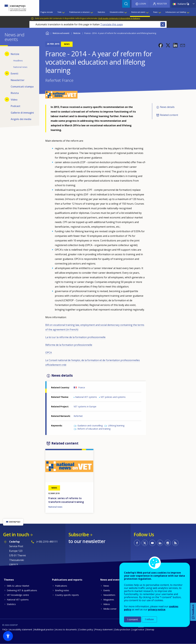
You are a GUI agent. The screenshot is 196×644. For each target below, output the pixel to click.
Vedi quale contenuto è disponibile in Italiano (119, 18)
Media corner (110, 609)
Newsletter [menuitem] (18, 80)
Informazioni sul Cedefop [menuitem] (176, 12)
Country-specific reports (67, 595)
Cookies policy (86, 629)
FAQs (5, 629)
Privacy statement (104, 629)
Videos (107, 604)
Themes (9, 580)
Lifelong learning (116, 426)
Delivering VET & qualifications (22, 590)
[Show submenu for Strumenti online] (125, 12)
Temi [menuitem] (59, 12)
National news (55, 507)
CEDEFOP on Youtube (152, 543)
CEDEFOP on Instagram (168, 543)
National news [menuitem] (20, 67)
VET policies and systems (113, 397)
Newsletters (109, 595)
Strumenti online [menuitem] (117, 12)
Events (107, 590)
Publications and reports (67, 580)
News (106, 586)
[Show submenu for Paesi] (160, 12)
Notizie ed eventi (61, 33)
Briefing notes (62, 590)
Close (163, 24)
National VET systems (86, 397)
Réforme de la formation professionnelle (69, 345)
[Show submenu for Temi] (63, 12)
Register (162, 4)
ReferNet (78, 416)
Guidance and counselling (90, 426)
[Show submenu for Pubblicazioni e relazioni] (92, 12)
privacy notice (157, 609)
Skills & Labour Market (18, 586)
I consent (133, 619)
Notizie (77, 33)
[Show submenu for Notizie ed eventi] (147, 12)
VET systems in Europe (85, 406)
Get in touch (16, 534)
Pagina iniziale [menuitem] (47, 12)
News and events (111, 580)
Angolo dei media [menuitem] (21, 119)
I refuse (149, 619)
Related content (169, 115)
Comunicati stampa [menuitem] (22, 87)
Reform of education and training (94, 429)
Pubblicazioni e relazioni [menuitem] (80, 12)
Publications (61, 586)
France (82, 387)
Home (47, 33)
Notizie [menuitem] (15, 54)
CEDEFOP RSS (175, 543)
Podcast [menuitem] (16, 106)
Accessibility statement (21, 629)
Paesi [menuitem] (155, 12)
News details (167, 107)
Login (143, 4)
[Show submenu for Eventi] (7, 73)
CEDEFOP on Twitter (145, 543)
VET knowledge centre (18, 595)
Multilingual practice (44, 629)
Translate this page (112, 24)
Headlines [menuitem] (18, 61)
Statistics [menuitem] (101, 12)
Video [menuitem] (14, 100)
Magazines (109, 600)
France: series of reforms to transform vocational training (66, 500)
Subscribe (79, 534)
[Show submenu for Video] (7, 99)
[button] (161, 45)
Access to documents (66, 629)
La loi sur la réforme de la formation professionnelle (75, 337)
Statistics (11, 604)
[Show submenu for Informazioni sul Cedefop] (188, 12)
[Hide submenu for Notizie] (7, 54)
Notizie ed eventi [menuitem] (138, 12)
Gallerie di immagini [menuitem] (22, 113)
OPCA (49, 353)
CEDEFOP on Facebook (137, 543)
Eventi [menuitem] (14, 74)
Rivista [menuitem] (15, 93)
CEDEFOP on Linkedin (160, 543)
